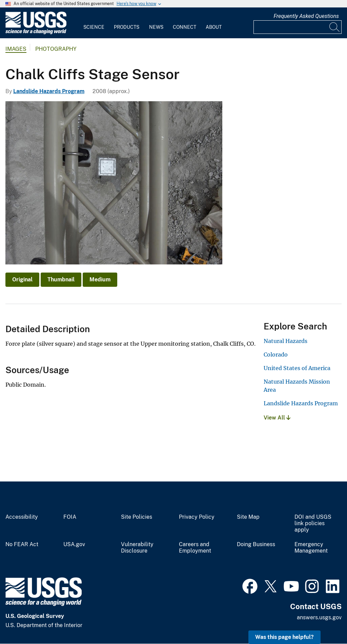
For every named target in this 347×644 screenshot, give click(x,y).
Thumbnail (61, 280)
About (214, 27)
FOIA (70, 517)
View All (277, 418)
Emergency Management (311, 548)
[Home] (36, 33)
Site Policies (137, 517)
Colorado (276, 355)
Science (94, 27)
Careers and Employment (195, 548)
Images (16, 49)
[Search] (335, 27)
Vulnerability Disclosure (137, 548)
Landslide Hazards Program (49, 91)
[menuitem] (94, 23)
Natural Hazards (285, 341)
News (156, 27)
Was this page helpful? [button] (284, 637)
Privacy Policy (197, 517)
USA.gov (74, 544)
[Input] (298, 27)
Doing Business (256, 544)
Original (22, 280)
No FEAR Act (22, 544)
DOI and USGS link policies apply (313, 523)
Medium (100, 280)
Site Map (248, 517)
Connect (185, 27)
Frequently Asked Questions (306, 16)
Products (127, 27)
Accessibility (22, 517)
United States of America (297, 368)
